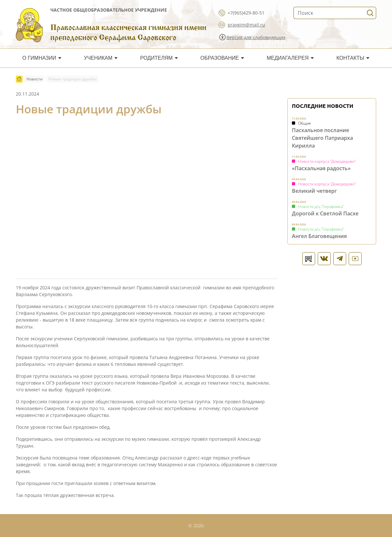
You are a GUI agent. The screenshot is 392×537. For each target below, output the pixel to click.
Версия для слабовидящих (256, 37)
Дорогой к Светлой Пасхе (325, 213)
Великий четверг (314, 191)
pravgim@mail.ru (246, 25)
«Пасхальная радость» (321, 168)
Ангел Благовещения (319, 236)
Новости (35, 79)
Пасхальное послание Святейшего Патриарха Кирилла (322, 138)
